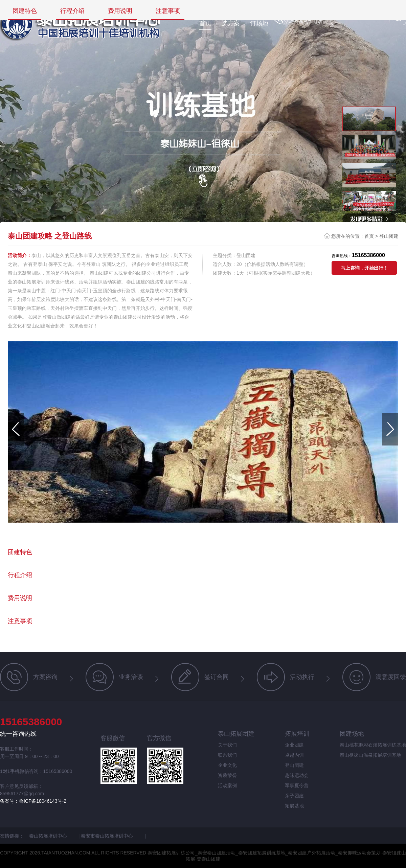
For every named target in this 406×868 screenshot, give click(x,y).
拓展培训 (297, 734)
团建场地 (352, 734)
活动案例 (227, 785)
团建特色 (25, 11)
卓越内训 (294, 755)
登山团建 (389, 236)
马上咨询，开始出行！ (364, 268)
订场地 (259, 23)
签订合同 (200, 677)
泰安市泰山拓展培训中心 (108, 836)
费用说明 (120, 11)
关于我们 (227, 745)
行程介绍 (72, 11)
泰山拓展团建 (236, 734)
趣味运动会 (297, 775)
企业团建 (294, 745)
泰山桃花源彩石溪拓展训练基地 (373, 745)
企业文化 (227, 765)
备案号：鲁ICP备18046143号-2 (33, 801)
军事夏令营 (297, 785)
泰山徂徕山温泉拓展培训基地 (370, 755)
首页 (205, 23)
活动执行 (286, 677)
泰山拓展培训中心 (49, 836)
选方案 (231, 23)
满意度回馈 (374, 677)
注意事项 (168, 11)
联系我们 (227, 755)
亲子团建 (294, 796)
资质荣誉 (227, 775)
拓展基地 (294, 806)
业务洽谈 (114, 677)
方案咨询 (29, 677)
